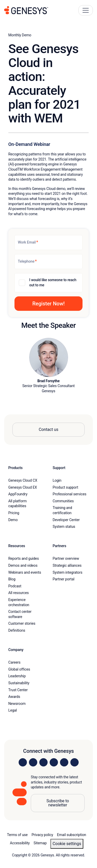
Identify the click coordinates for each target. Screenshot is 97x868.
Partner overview (66, 558)
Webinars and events (25, 572)
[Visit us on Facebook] (54, 762)
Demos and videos (23, 565)
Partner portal (64, 579)
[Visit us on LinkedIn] (23, 762)
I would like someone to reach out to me (53, 282)
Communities (63, 501)
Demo (13, 520)
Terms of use (17, 835)
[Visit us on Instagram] (33, 762)
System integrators (68, 572)
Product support (66, 487)
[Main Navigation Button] (86, 10)
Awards (14, 697)
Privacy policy (42, 835)
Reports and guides (24, 558)
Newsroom (17, 704)
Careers (14, 662)
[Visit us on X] (43, 762)
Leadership (17, 676)
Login (57, 480)
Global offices (19, 669)
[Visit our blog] (74, 762)
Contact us (49, 429)
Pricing (14, 513)
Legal (13, 710)
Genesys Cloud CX (23, 480)
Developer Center (66, 520)
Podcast (15, 586)
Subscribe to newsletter (58, 803)
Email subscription (72, 835)
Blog (12, 579)
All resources (18, 593)
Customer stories (22, 623)
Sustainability (19, 683)
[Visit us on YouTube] (64, 762)
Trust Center (18, 690)
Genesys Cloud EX (23, 487)
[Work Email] (48, 243)
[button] (48, 304)
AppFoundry (18, 494)
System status (64, 527)
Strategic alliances (67, 565)
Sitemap (40, 843)
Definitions (17, 630)
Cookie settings (67, 844)
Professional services (70, 494)
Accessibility (20, 843)
